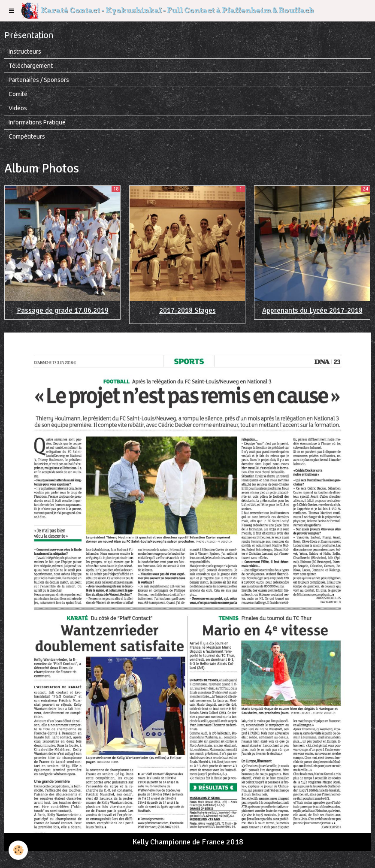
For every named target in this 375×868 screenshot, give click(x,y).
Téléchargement (31, 66)
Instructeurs (25, 51)
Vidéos (18, 108)
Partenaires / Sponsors (39, 80)
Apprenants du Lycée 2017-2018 (312, 310)
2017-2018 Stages (187, 310)
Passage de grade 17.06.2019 (63, 310)
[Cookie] (18, 850)
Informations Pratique (37, 122)
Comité (18, 94)
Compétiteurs (27, 136)
